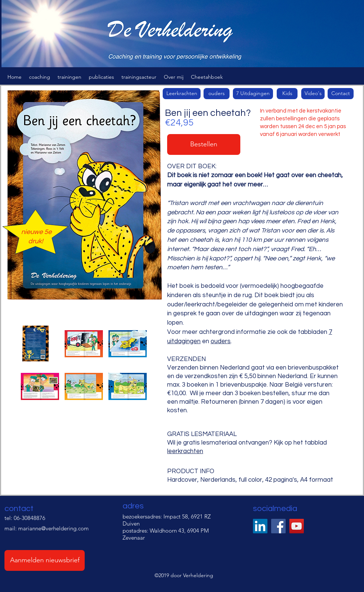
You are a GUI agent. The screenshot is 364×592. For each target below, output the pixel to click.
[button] (40, 77)
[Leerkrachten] (182, 94)
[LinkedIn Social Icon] (260, 526)
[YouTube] (297, 526)
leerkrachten (185, 451)
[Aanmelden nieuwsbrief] (45, 560)
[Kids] (287, 94)
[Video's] (313, 94)
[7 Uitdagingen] (253, 94)
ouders (221, 341)
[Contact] (341, 94)
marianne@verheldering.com (53, 528)
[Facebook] (278, 526)
